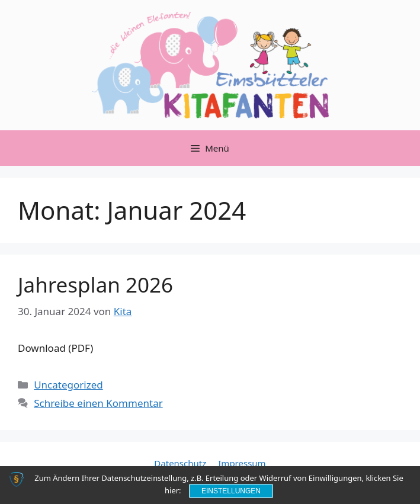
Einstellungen (231, 491)
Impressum (242, 463)
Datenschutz (180, 463)
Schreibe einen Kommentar (98, 403)
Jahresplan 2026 (95, 285)
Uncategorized (68, 385)
